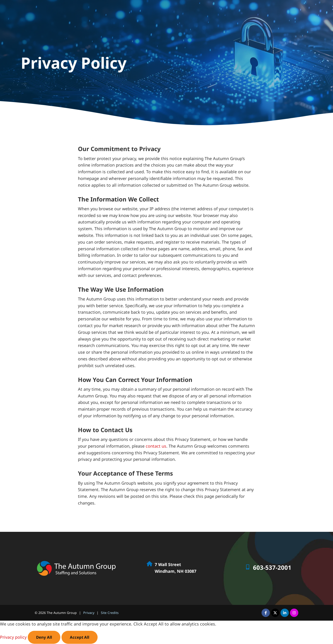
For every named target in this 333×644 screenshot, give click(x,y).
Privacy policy (14, 637)
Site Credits (110, 613)
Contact (316, 11)
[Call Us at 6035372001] (248, 567)
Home (191, 11)
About (296, 11)
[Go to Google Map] (149, 564)
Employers (244, 11)
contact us (156, 446)
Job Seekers (214, 11)
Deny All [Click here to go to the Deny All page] (44, 637)
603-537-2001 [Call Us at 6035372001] (272, 568)
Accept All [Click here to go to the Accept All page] (81, 637)
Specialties (274, 11)
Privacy (89, 613)
